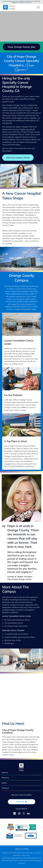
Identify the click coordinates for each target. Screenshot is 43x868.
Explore (4, 783)
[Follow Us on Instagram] (19, 814)
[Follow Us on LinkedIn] (28, 814)
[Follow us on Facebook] (15, 814)
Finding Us (5, 788)
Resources (5, 778)
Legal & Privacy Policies (22, 849)
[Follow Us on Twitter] (24, 814)
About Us (5, 773)
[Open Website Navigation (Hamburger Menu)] (38, 6)
